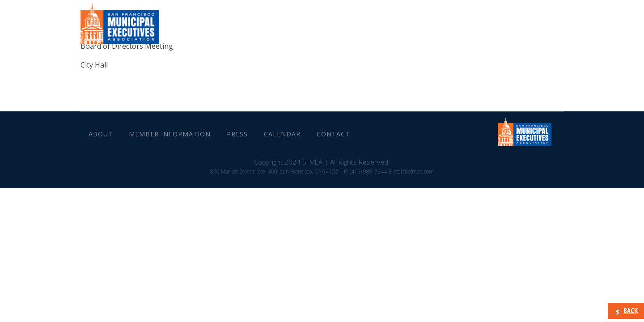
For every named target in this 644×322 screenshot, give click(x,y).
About (313, 27)
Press (445, 27)
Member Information (380, 27)
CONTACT (537, 27)
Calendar (487, 27)
